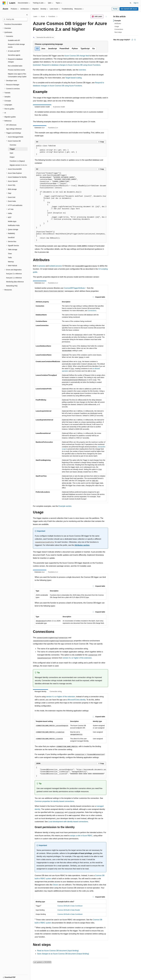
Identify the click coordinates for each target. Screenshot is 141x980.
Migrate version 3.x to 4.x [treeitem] (18, 165)
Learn (35, 16)
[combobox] (15, 19)
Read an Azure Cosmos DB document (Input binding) (58, 951)
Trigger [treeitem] (12, 149)
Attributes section (82, 545)
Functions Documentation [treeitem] (13, 24)
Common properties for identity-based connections (54, 801)
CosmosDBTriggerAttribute (74, 288)
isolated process (56, 266)
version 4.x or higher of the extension (77, 658)
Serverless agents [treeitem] (14, 55)
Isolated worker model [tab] (42, 107)
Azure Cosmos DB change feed (77, 56)
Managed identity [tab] (40, 691)
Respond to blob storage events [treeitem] (16, 46)
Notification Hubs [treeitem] (14, 225)
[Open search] (131, 3)
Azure (43, 16)
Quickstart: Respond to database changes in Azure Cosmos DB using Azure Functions (67, 65)
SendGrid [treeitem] (11, 238)
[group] (70, 207)
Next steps (118, 32)
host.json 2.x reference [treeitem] (14, 274)
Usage (117, 26)
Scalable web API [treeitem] (14, 40)
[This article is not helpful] (135, 40)
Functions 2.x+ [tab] (53, 128)
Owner (55, 885)
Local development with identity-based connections (68, 822)
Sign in (136, 3)
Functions (52, 16)
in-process (41, 266)
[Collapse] (27, 15)
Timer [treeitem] (10, 254)
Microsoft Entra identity (77, 700)
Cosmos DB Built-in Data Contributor (70, 906)
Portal (115, 9)
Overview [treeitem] (13, 145)
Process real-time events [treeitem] (16, 70)
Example (118, 21)
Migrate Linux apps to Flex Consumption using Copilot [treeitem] (17, 75)
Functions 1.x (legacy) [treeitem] (17, 161)
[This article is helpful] (132, 40)
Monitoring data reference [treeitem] (15, 282)
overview (82, 70)
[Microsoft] (4, 3)
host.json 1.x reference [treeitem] (14, 278)
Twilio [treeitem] (10, 258)
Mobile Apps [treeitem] (12, 221)
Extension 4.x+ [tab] (40, 128)
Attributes (118, 23)
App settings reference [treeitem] (14, 129)
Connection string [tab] (56, 691)
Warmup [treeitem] (11, 262)
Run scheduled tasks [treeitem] (15, 66)
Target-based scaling (73, 78)
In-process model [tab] (59, 107)
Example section (65, 506)
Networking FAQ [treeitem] (12, 286)
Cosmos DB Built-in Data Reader (69, 910)
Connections (92, 311)
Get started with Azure (129, 9)
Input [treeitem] (11, 153)
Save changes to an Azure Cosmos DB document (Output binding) (63, 954)
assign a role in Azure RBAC (81, 836)
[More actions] (106, 17)
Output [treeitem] (12, 157)
